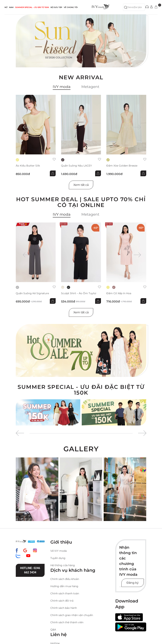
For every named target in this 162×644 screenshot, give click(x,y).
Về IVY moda (59, 551)
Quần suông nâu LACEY (76, 166)
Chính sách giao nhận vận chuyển (72, 615)
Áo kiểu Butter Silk (28, 166)
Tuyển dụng (58, 558)
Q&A (53, 630)
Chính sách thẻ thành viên (67, 622)
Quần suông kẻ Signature (32, 293)
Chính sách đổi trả (62, 601)
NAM (11, 7)
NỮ (6, 7)
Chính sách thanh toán (65, 593)
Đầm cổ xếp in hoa (119, 293)
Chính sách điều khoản (65, 579)
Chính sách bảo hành (64, 608)
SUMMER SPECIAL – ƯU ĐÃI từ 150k (32, 7)
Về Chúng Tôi (71, 7)
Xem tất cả (81, 185)
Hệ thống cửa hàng (63, 565)
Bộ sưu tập (56, 7)
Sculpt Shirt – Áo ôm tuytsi (79, 293)
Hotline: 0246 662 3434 (30, 570)
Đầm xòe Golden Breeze (122, 166)
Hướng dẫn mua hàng (64, 586)
